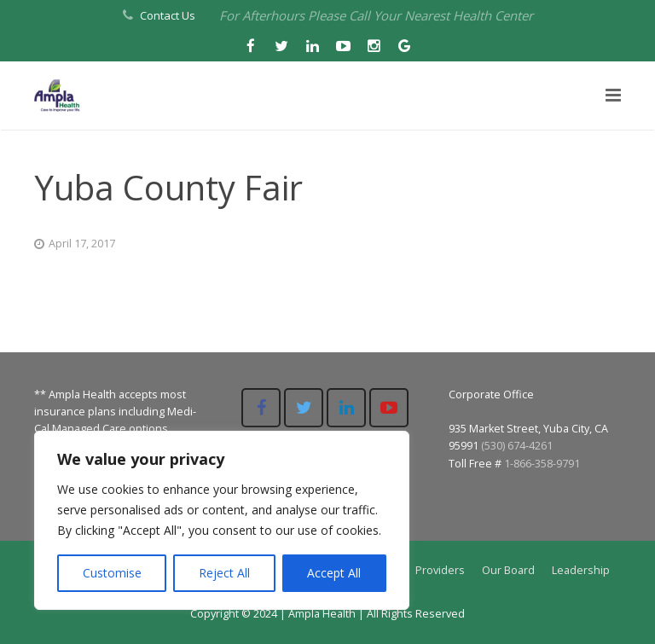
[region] (222, 520)
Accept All (334, 573)
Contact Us (168, 15)
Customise (112, 573)
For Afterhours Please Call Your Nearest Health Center (376, 15)
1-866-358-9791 (542, 464)
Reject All (224, 573)
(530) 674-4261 (517, 446)
